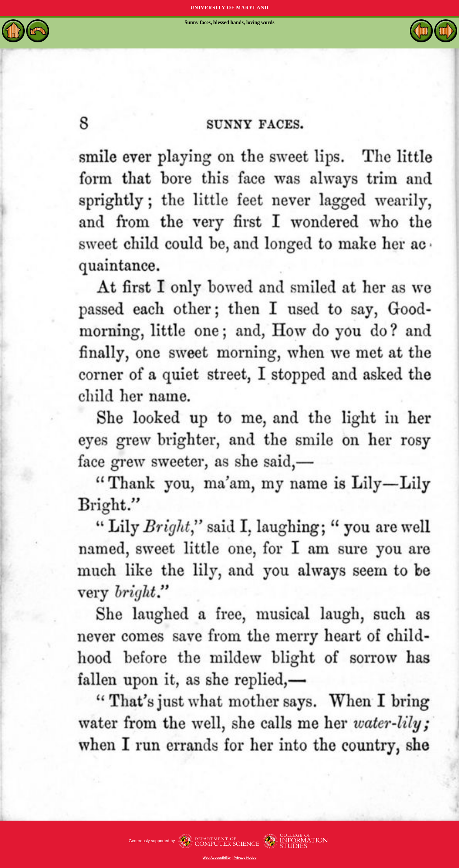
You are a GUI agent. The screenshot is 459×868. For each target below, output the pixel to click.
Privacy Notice (245, 858)
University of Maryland (229, 8)
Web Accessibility (217, 858)
